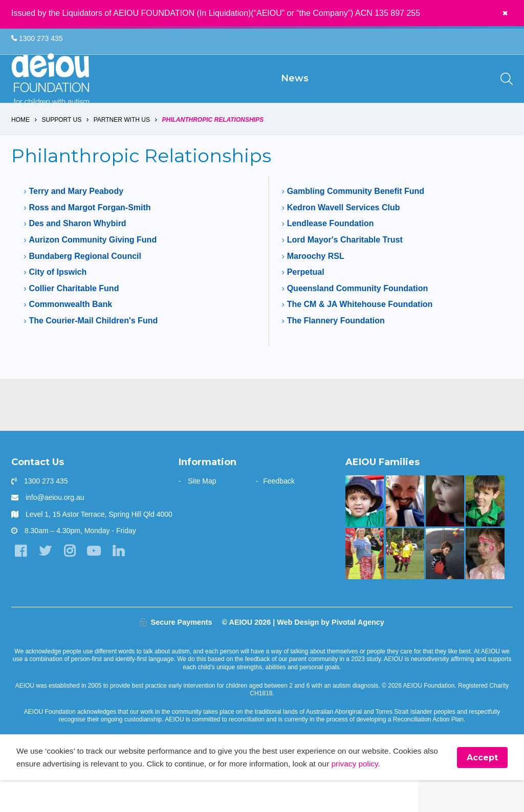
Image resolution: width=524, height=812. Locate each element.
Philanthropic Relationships (213, 149)
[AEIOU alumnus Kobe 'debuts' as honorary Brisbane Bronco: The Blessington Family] (485, 532)
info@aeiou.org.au (55, 528)
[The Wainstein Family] (485, 584)
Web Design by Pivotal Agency (331, 652)
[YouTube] (98, 582)
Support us (62, 149)
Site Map (202, 512)
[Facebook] (21, 582)
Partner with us (122, 149)
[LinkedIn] (124, 582)
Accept (482, 789)
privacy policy (386, 795)
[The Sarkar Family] (365, 532)
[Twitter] (47, 582)
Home (20, 149)
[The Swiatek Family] (405, 584)
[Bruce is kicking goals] (365, 584)
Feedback (279, 512)
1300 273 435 (37, 39)
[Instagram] (72, 582)
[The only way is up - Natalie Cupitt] (445, 532)
